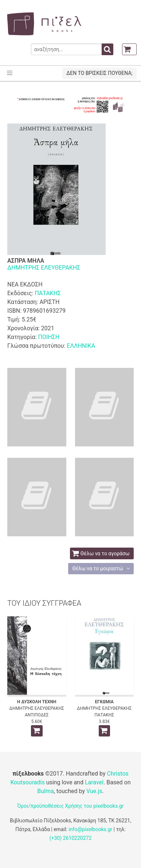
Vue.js (94, 791)
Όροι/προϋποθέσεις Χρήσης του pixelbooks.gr (71, 806)
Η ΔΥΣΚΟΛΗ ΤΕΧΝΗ (37, 702)
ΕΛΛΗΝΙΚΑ (81, 346)
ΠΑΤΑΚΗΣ (48, 293)
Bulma (45, 791)
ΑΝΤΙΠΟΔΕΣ (37, 715)
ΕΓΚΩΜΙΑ (104, 702)
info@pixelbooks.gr (90, 829)
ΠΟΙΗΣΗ (49, 337)
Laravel (94, 782)
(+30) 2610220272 (71, 838)
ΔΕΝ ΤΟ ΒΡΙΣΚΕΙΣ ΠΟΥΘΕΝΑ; (99, 73)
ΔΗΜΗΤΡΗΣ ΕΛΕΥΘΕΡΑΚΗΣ (44, 268)
